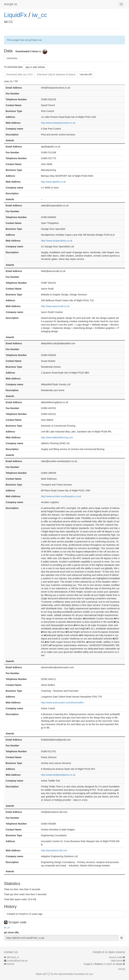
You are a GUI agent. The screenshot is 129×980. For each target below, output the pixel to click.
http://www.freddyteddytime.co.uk (58, 775)
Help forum (117, 961)
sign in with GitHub (35, 67)
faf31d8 (122, 969)
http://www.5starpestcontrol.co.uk (58, 123)
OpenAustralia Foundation (72, 974)
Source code (116, 957)
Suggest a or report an (103, 964)
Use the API (86, 74)
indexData (12, 58)
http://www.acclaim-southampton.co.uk (61, 496)
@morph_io (13, 957)
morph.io (11, 4)
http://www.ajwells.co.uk (53, 182)
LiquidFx (15, 15)
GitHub (11, 964)
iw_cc (39, 15)
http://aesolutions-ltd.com (54, 850)
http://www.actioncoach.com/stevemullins (62, 703)
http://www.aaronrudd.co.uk (55, 306)
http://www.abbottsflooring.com (57, 437)
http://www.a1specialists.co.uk (57, 241)
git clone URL (12, 932)
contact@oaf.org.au (17, 961)
